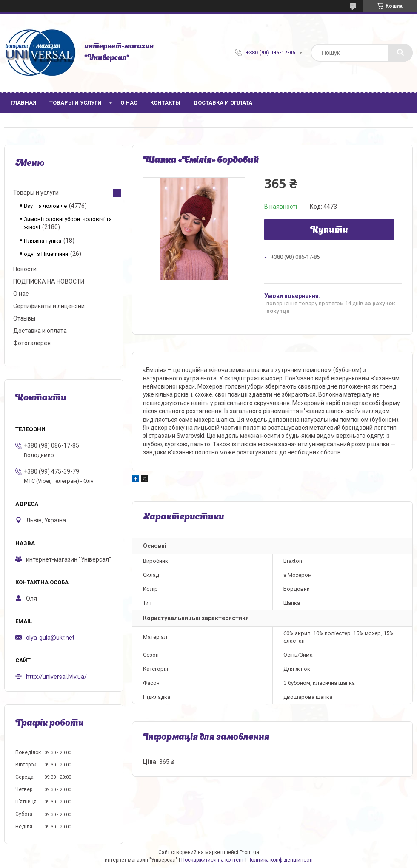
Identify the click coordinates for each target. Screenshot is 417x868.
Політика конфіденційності (280, 860)
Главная (24, 103)
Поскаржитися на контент (213, 860)
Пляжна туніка (43, 241)
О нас (129, 103)
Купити (329, 230)
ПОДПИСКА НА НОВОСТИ (49, 281)
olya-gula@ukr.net (50, 638)
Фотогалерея (32, 343)
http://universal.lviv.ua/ (56, 677)
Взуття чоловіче (45, 206)
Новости (25, 269)
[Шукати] (400, 53)
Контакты (165, 103)
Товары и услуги (76, 103)
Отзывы (24, 318)
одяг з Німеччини (46, 254)
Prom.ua (249, 852)
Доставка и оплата (223, 103)
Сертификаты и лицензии (49, 306)
